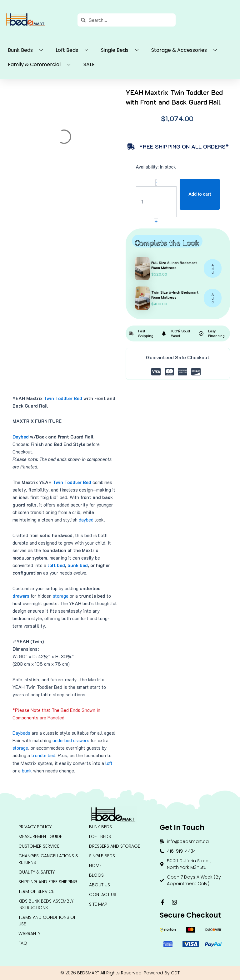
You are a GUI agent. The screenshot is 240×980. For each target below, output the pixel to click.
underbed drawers (71, 740)
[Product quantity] (156, 202)
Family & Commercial (42, 65)
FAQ (23, 943)
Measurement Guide (40, 836)
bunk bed (78, 565)
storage (61, 596)
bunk (27, 771)
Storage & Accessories (186, 50)
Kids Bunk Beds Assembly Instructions (46, 904)
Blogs (96, 875)
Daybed (21, 437)
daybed (86, 520)
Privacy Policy (35, 827)
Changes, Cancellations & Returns (48, 859)
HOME (95, 865)
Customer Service (39, 846)
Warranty (29, 933)
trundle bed (43, 755)
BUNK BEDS (100, 827)
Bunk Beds (28, 50)
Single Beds (122, 50)
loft (109, 763)
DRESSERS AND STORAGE (115, 846)
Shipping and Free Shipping (48, 882)
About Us (100, 885)
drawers (21, 596)
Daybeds (21, 733)
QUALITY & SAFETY (37, 872)
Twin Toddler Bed (63, 398)
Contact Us (103, 894)
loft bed (56, 565)
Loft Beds (74, 50)
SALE (89, 64)
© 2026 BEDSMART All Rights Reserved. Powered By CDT (120, 973)
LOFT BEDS (100, 836)
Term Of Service (36, 891)
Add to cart (200, 194)
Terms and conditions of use (47, 921)
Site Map (98, 904)
